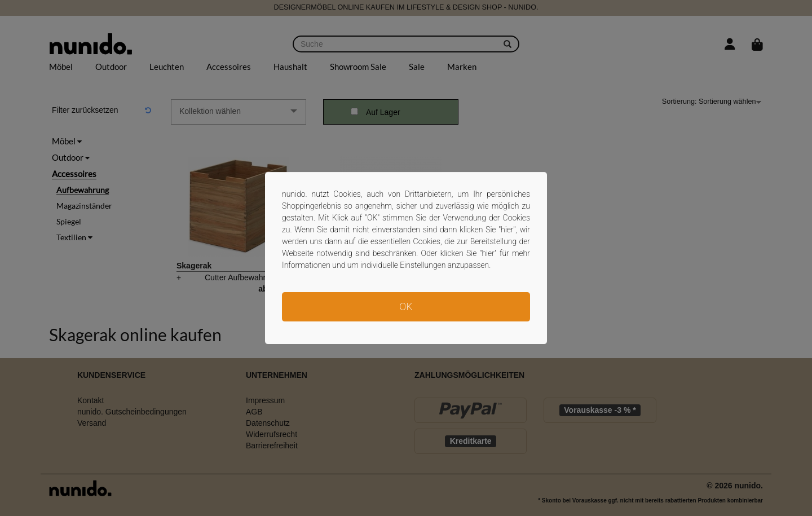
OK (406, 306)
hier (507, 230)
